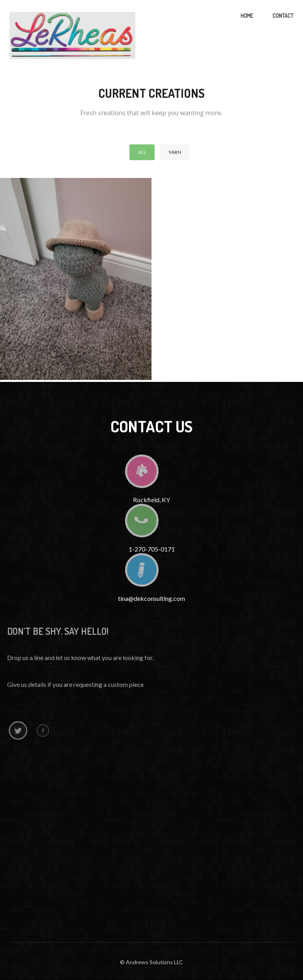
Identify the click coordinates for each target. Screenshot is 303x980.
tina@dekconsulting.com (151, 598)
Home (247, 16)
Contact (283, 16)
